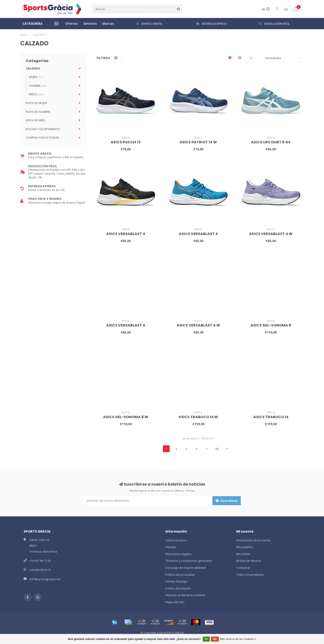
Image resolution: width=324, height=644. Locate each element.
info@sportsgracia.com (45, 579)
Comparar (243, 568)
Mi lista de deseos (249, 561)
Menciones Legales (179, 554)
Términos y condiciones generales (189, 561)
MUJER (36, 77)
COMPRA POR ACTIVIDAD (43, 138)
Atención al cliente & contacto (185, 595)
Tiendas (171, 547)
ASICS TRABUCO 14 (271, 417)
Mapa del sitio (175, 602)
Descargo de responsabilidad (186, 568)
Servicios (90, 23)
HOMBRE (38, 86)
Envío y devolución (178, 588)
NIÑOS (36, 94)
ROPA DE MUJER (36, 103)
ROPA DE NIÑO (36, 120)
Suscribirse (227, 501)
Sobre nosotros (176, 540)
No (215, 639)
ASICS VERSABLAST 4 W (271, 234)
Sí (206, 639)
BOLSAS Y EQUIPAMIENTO (43, 129)
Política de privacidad (180, 575)
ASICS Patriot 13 (126, 142)
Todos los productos (250, 575)
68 (217, 449)
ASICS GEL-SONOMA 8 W (126, 417)
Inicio (24, 35)
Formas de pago (176, 581)
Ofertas (71, 23)
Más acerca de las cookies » (238, 639)
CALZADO (33, 68)
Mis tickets (243, 554)
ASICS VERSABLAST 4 (126, 234)
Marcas (108, 23)
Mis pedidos (245, 547)
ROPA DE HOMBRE (38, 112)
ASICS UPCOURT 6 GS (271, 142)
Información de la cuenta (253, 540)
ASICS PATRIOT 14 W (198, 142)
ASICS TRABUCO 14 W (198, 417)
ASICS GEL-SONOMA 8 (271, 325)
